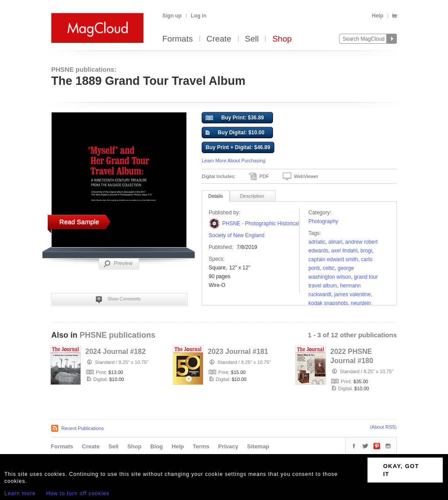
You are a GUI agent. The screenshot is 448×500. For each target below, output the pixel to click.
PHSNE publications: (84, 69)
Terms (201, 446)
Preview (118, 264)
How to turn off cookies (78, 493)
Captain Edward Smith (333, 259)
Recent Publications (82, 428)
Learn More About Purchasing (234, 161)
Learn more (20, 493)
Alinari (335, 242)
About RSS (383, 427)
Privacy (228, 446)
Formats (178, 39)
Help (378, 16)
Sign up (172, 16)
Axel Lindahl (344, 251)
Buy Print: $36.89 (235, 118)
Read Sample (79, 222)
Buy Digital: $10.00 (235, 133)
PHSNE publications (117, 335)
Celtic (329, 268)
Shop (282, 39)
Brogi (366, 251)
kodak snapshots (328, 303)
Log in (199, 16)
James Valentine (352, 294)
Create (219, 39)
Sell (252, 39)
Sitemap (258, 446)
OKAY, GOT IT (401, 470)
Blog (156, 446)
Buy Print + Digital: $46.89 (238, 147)
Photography (323, 221)
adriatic (317, 242)
